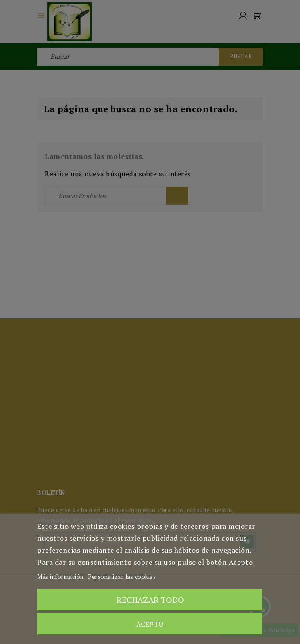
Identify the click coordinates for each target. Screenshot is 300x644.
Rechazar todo (150, 600)
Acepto (150, 624)
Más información (61, 577)
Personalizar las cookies (122, 577)
